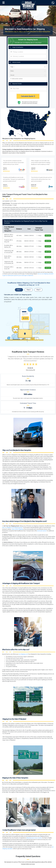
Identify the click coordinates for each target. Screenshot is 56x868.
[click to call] (53, 3)
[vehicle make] (28, 71)
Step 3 (38, 290)
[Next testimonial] (51, 351)
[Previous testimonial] (5, 351)
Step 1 (19, 290)
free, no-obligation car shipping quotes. (12, 528)
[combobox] (28, 52)
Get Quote (48, 236)
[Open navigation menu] (3, 3)
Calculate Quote (28, 96)
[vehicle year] (28, 67)
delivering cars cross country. (34, 838)
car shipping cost (23, 654)
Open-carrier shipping (17, 529)
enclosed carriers (42, 531)
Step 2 (29, 290)
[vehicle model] (28, 75)
